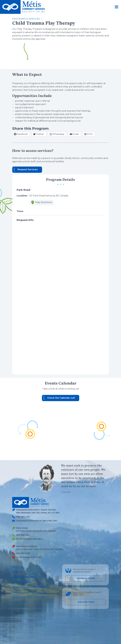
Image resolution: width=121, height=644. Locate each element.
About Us (18, 567)
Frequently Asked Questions (29, 598)
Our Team (18, 572)
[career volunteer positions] (85, 602)
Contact (17, 603)
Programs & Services (24, 577)
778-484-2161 (21, 517)
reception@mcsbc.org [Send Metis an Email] (27, 539)
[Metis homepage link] (23, 7)
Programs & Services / (27, 19)
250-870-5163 (21, 553)
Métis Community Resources (29, 587)
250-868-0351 (21, 535)
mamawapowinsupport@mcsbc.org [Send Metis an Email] (35, 521)
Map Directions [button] (41, 203)
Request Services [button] (28, 170)
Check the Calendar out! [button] (61, 398)
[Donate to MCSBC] (85, 578)
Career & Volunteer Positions (30, 592)
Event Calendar (21, 582)
